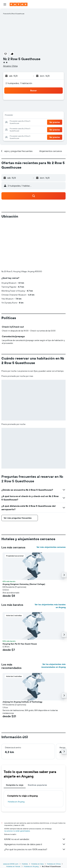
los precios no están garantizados (17, 831)
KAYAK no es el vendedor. (35, 839)
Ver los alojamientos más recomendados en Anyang (53, 666)
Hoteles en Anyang (16, 802)
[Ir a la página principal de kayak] (19, 4)
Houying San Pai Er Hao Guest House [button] (20, 644)
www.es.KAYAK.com (11, 864)
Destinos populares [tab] (37, 785)
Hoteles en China (54, 864)
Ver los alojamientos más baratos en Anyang (50, 606)
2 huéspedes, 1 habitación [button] (19, 83)
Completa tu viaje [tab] (15, 785)
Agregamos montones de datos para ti (35, 844)
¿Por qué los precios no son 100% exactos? (35, 849)
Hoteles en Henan (13, 866)
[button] (5, 4)
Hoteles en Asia (37, 864)
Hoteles (25, 864)
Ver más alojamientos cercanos (51, 547)
